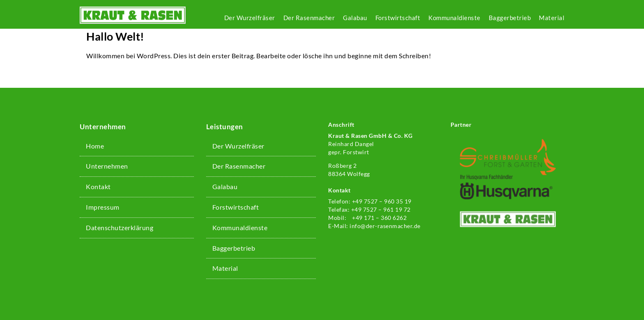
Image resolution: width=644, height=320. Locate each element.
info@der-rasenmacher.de (385, 226)
